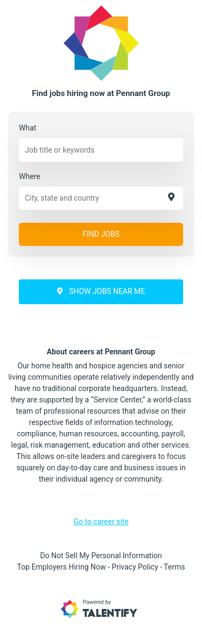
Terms (174, 567)
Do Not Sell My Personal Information (101, 556)
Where (30, 176)
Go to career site (101, 522)
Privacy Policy (135, 567)
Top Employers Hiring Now (62, 567)
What (27, 128)
